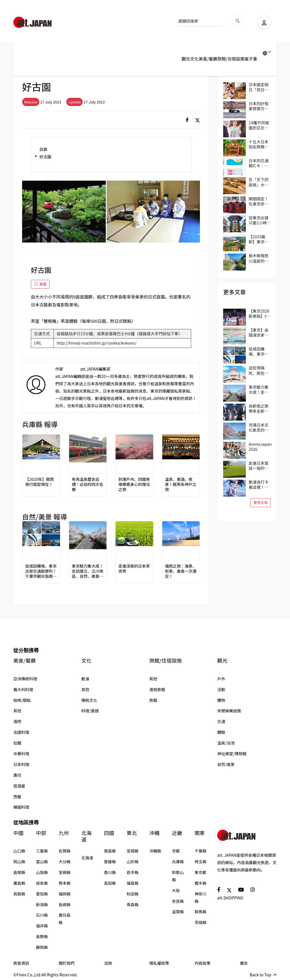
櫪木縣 (201, 883)
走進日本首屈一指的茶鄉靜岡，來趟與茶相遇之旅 (259, 466)
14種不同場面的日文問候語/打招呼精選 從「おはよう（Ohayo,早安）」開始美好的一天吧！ (260, 125)
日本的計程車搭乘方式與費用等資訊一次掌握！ (259, 106)
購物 (221, 700)
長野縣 (42, 936)
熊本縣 (65, 883)
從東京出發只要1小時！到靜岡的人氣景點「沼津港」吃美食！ (260, 220)
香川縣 (110, 872)
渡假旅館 (157, 689)
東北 (132, 833)
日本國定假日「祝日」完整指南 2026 (259, 87)
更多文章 (261, 502)
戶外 (221, 679)
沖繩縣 (155, 851)
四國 (109, 833)
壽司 (17, 775)
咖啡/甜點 (22, 700)
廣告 (244, 963)
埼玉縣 (201, 862)
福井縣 (42, 926)
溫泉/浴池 (226, 743)
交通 (221, 721)
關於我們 (67, 963)
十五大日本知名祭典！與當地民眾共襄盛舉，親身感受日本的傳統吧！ (259, 144)
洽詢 (108, 963)
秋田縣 (133, 894)
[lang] (267, 53)
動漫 (85, 679)
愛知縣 (42, 894)
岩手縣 (133, 872)
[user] (264, 22)
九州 (64, 833)
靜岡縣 (42, 947)
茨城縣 (201, 922)
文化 (194, 59)
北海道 (86, 836)
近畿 (177, 833)
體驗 (221, 732)
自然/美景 (226, 764)
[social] (187, 120)
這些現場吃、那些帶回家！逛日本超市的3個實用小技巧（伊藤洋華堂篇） (260, 370)
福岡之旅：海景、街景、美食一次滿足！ (181, 571)
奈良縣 (178, 901)
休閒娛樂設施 (229, 711)
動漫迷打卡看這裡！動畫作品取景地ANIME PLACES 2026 (259, 484)
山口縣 (19, 851)
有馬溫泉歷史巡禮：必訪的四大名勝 (88, 484)
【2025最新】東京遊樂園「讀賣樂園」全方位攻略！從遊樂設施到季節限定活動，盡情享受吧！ (259, 239)
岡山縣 (19, 862)
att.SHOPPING (230, 898)
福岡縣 (65, 894)
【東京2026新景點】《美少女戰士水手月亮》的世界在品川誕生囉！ (260, 313)
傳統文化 (89, 700)
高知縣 (110, 883)
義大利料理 (23, 689)
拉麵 (17, 743)
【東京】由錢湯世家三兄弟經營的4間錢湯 (260, 332)
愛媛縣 (110, 862)
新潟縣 (42, 905)
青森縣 (133, 905)
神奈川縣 (201, 897)
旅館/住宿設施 (231, 59)
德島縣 (110, 851)
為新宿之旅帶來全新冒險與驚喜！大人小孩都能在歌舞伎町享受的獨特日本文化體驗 (259, 408)
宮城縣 (133, 851)
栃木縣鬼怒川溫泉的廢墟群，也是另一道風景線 (259, 258)
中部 (41, 833)
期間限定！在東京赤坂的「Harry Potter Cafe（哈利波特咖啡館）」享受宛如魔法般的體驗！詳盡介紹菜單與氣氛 (260, 201)
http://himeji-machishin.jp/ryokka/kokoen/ (97, 343)
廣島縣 (19, 883)
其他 (17, 711)
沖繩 (154, 833)
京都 (176, 851)
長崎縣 (65, 905)
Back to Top (263, 975)
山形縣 (133, 862)
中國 (18, 833)
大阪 (176, 890)
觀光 (186, 59)
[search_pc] (237, 21)
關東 (200, 833)
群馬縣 (201, 912)
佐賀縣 (65, 851)
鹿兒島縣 (65, 919)
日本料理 (21, 764)
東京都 (201, 872)
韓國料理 (21, 807)
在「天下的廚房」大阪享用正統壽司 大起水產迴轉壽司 (259, 182)
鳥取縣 (19, 894)
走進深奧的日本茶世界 (134, 568)
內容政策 (202, 963)
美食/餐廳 (208, 59)
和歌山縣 (178, 876)
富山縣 (42, 862)
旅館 (153, 700)
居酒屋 (19, 786)
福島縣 (133, 883)
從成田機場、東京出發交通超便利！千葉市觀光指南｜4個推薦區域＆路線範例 (41, 571)
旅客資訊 (21, 963)
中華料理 (21, 754)
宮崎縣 (65, 872)
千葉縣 (201, 851)
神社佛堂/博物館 (232, 754)
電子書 (251, 59)
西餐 (17, 797)
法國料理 (21, 732)
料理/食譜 (90, 711)
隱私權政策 (159, 963)
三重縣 (42, 851)
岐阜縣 (42, 883)
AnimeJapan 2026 (260, 447)
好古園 (45, 157)
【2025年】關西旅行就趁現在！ (40, 482)
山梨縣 (42, 872)
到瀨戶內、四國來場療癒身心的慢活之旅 (134, 484)
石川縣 (42, 915)
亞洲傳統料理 (25, 679)
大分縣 (65, 862)
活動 (221, 689)
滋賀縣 (178, 912)
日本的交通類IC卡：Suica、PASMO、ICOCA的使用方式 (259, 163)
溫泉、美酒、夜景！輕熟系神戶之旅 (181, 484)
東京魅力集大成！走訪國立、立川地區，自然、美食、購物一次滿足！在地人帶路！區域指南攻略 (88, 571)
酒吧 (17, 721)
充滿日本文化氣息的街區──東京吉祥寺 (259, 427)
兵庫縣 (178, 862)
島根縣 (19, 872)
